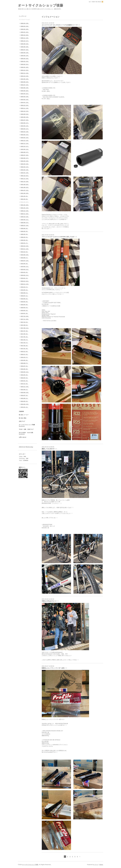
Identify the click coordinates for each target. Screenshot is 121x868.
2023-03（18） (25, 132)
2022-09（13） (25, 149)
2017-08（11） (25, 328)
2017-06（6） (25, 334)
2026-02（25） (25, 29)
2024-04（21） (25, 94)
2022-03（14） (25, 167)
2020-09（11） (25, 220)
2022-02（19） (25, 170)
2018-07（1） (25, 296)
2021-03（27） (25, 202)
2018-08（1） (25, 293)
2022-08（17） (25, 152)
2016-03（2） (25, 378)
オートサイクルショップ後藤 (41, 5)
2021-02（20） (25, 205)
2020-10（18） (25, 217)
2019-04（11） (25, 269)
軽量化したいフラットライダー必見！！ (55, 668)
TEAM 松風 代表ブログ (26, 429)
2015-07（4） (25, 395)
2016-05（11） (25, 372)
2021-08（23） (25, 187)
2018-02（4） (25, 310)
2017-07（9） (25, 331)
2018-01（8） (25, 313)
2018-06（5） (25, 299)
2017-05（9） (25, 337)
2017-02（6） (25, 346)
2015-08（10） (25, 392)
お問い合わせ (23, 437)
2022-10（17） (25, 146)
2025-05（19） (25, 56)
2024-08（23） (25, 82)
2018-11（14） (25, 284)
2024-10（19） (25, 76)
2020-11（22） (25, 214)
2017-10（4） (25, 322)
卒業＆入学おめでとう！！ (50, 601)
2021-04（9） (25, 199)
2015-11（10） (25, 387)
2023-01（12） (25, 138)
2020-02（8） (25, 240)
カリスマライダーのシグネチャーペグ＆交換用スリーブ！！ (61, 25)
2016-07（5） (25, 366)
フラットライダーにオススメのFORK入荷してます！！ (59, 237)
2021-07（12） (25, 190)
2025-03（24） (25, 61)
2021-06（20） (25, 193)
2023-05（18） (25, 126)
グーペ (96, 865)
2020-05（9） (25, 231)
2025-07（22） (25, 50)
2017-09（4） (25, 325)
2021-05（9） (25, 196)
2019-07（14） (25, 261)
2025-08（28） (25, 47)
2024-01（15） (25, 102)
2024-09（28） (25, 79)
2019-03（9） (25, 272)
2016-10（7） (25, 357)
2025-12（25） (25, 35)
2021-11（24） (25, 179)
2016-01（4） (25, 381)
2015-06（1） (25, 398)
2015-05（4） (25, 401)
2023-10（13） (25, 111)
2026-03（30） (25, 26)
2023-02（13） (25, 135)
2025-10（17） (25, 41)
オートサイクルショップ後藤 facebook (28, 425)
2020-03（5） (25, 237)
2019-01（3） (25, 278)
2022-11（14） (25, 143)
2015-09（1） (25, 390)
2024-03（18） (25, 97)
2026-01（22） (25, 32)
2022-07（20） (25, 155)
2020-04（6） (25, 234)
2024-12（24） (25, 70)
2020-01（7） (25, 243)
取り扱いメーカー (24, 415)
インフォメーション (24, 20)
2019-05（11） (25, 266)
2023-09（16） (25, 114)
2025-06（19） (25, 53)
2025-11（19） (25, 38)
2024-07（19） (25, 85)
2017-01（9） (25, 349)
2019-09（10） (25, 255)
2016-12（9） (25, 351)
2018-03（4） (25, 308)
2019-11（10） (25, 249)
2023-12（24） (25, 105)
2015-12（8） (25, 384)
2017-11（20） (25, 319)
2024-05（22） (25, 91)
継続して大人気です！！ (50, 449)
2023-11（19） (25, 108)
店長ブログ (22, 421)
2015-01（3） (25, 407)
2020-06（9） (25, 228)
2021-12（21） (25, 176)
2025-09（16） (25, 44)
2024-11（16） (25, 73)
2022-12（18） (25, 141)
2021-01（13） (25, 208)
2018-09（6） (25, 290)
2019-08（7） (25, 258)
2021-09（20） (25, 184)
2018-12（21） (25, 281)
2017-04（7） (25, 340)
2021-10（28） (25, 182)
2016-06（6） (25, 369)
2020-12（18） (25, 211)
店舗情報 (21, 411)
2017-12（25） (25, 316)
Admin (101, 865)
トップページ (23, 16)
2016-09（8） (25, 360)
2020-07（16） (25, 225)
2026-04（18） (25, 23)
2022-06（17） (25, 158)
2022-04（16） (25, 164)
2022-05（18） (25, 161)
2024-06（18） (25, 88)
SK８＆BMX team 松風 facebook (27, 433)
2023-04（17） (25, 129)
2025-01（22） (25, 67)
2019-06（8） (25, 264)
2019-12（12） (25, 246)
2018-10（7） (25, 287)
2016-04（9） (25, 375)
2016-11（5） (25, 354)
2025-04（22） (25, 58)
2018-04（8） (25, 305)
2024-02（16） (25, 100)
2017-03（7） (25, 343)
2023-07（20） (25, 120)
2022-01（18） (25, 173)
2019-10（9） (25, 252)
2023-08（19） (25, 117)
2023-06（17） (25, 123)
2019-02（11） (25, 275)
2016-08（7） (25, 363)
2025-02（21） (25, 64)
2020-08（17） (25, 223)
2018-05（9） (25, 302)
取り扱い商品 (23, 418)
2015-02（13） (25, 404)
